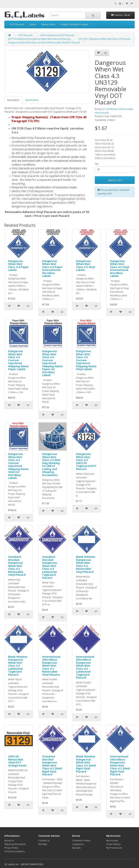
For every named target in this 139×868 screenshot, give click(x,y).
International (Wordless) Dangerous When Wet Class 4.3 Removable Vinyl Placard (51, 666)
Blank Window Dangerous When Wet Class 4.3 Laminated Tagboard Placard (18, 666)
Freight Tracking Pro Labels (74, 24)
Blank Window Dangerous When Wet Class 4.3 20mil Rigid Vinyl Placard (86, 764)
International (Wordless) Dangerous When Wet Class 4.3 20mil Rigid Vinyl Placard (120, 765)
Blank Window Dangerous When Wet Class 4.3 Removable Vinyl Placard (86, 564)
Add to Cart (115, 180)
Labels (33, 24)
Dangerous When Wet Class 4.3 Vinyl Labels (86, 265)
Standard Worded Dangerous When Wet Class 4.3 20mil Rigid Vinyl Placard (52, 765)
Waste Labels (48, 24)
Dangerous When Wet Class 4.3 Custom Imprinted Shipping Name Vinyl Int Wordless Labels (18, 466)
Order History (113, 844)
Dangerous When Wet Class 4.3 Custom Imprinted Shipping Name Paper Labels (18, 360)
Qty (97, 164)
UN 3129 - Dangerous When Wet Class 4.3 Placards (104, 39)
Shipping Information (15, 844)
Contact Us (44, 841)
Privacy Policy (11, 848)
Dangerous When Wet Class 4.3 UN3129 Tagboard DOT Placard (86, 461)
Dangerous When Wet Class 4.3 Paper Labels (18, 265)
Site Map (43, 844)
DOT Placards (17, 24)
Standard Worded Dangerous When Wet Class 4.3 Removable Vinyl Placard (17, 566)
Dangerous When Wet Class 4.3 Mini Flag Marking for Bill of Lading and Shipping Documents (51, 464)
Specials (76, 848)
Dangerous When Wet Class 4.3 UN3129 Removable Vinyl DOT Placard (44, 43)
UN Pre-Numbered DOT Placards (57, 35)
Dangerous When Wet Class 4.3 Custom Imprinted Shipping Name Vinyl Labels (86, 360)
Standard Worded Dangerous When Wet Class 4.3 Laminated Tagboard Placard (50, 567)
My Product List (114, 848)
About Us (9, 841)
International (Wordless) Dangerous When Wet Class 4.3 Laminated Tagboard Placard (85, 667)
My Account (112, 841)
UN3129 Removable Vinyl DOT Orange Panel (17, 761)
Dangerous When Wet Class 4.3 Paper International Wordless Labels (52, 268)
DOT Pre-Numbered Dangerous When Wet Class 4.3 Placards (39, 39)
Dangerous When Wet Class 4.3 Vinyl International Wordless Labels (120, 268)
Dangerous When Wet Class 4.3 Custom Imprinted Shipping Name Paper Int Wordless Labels (52, 363)
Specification (32, 100)
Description (13, 100)
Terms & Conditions (15, 851)
